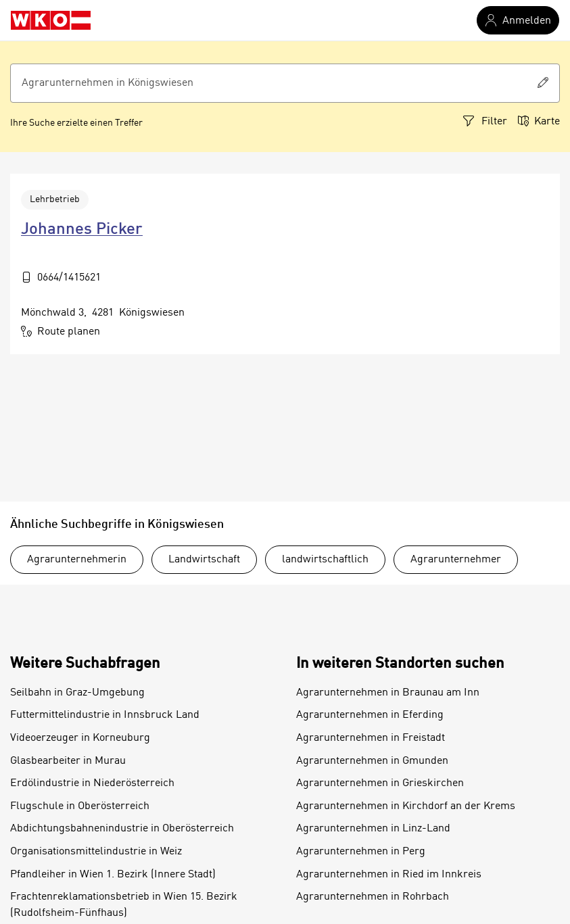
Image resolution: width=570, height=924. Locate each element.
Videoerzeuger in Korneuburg (80, 738)
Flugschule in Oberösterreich (80, 806)
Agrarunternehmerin (77, 560)
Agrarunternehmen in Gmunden (372, 761)
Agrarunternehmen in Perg (361, 852)
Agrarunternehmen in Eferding (370, 715)
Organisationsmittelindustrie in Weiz (96, 852)
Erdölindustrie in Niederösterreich (92, 783)
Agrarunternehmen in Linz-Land (373, 829)
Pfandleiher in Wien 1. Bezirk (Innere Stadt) (113, 875)
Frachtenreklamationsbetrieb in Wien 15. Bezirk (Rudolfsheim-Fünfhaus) (124, 905)
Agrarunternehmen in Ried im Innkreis (389, 875)
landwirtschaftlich (325, 560)
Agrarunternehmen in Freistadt (371, 738)
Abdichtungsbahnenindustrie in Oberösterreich (122, 829)
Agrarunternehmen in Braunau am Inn (388, 693)
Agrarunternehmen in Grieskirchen (380, 783)
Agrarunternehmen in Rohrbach (373, 897)
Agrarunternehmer (456, 560)
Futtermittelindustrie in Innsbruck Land (105, 715)
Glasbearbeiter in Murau (68, 761)
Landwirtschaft (204, 560)
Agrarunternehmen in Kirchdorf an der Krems (406, 806)
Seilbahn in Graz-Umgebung (77, 693)
